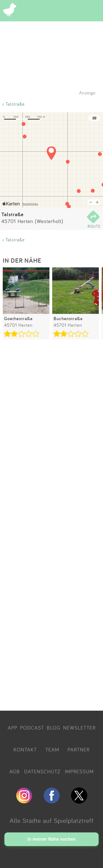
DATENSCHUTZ (42, 771)
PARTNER (79, 750)
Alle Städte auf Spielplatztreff (52, 820)
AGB (15, 771)
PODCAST (32, 728)
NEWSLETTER (79, 728)
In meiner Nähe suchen (51, 839)
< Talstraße (13, 104)
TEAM (52, 750)
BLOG (54, 728)
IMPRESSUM (79, 771)
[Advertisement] (51, 526)
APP (12, 728)
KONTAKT (25, 750)
